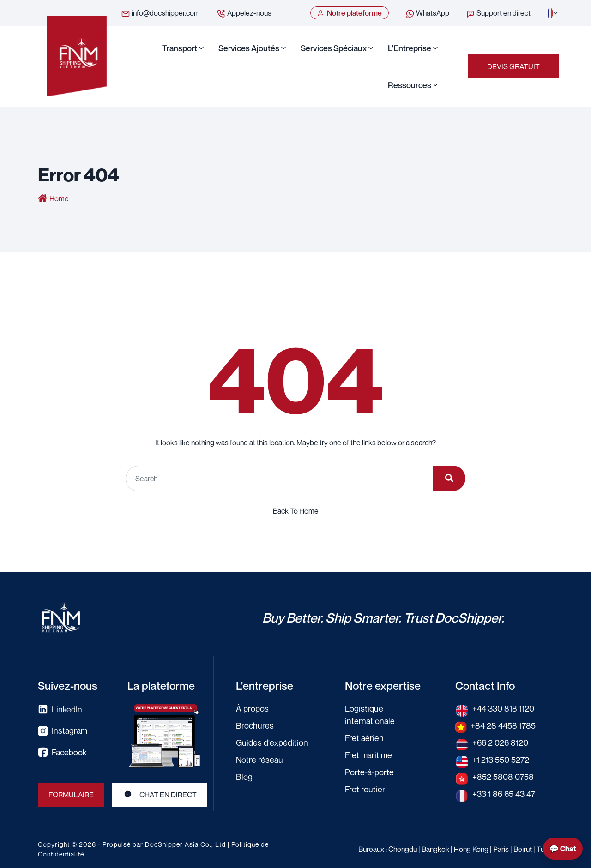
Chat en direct (160, 795)
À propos (252, 708)
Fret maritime (368, 755)
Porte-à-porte (369, 772)
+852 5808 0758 (503, 777)
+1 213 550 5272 (501, 760)
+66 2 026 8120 (500, 742)
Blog (244, 777)
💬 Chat (563, 849)
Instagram (63, 731)
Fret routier (365, 789)
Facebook (62, 752)
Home (59, 198)
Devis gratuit (513, 66)
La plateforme (161, 686)
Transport (180, 48)
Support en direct (498, 13)
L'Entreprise (410, 48)
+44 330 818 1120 (503, 708)
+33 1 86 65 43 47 (504, 794)
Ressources (410, 85)
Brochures (255, 725)
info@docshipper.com (160, 13)
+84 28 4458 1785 (503, 725)
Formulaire (71, 795)
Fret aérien (364, 738)
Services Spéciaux (334, 48)
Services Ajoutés (249, 48)
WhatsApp (427, 13)
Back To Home (296, 511)
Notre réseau (259, 760)
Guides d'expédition (272, 742)
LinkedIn (60, 709)
